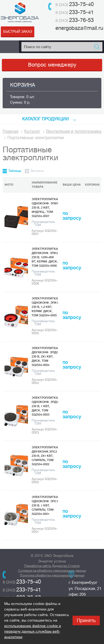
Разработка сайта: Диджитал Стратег (52, 566)
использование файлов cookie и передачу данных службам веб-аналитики (33, 631)
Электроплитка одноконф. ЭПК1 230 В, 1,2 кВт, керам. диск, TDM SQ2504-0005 (45, 307)
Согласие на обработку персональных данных (52, 571)
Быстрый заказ (18, 32)
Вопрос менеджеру (52, 65)
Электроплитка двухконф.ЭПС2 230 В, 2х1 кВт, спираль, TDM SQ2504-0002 (45, 456)
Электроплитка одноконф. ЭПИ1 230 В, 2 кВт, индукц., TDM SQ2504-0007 (45, 208)
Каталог (32, 131)
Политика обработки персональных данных (52, 575)
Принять (86, 621)
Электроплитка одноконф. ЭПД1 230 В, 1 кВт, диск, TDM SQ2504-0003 (45, 406)
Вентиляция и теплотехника (74, 131)
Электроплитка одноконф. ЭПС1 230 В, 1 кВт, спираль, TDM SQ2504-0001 (45, 506)
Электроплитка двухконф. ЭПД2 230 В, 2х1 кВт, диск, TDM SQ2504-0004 (45, 357)
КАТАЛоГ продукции (46, 119)
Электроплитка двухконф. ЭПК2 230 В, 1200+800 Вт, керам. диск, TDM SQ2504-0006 (45, 257)
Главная (11, 131)
